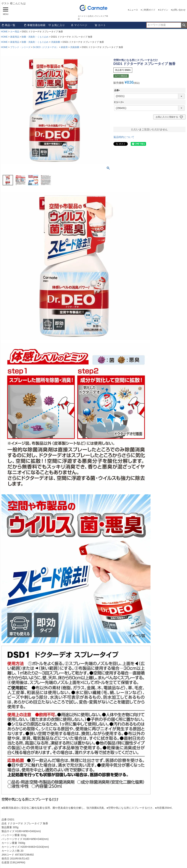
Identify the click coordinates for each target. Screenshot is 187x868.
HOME (4, 32)
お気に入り (57, 25)
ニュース (134, 10)
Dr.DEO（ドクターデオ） (46, 47)
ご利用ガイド (149, 10)
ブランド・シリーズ (20, 47)
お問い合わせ (179, 10)
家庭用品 (15, 37)
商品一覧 (8, 25)
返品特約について (124, 137)
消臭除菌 (56, 42)
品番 (118, 90)
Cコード (119, 102)
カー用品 (15, 32)
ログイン (164, 10)
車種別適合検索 (35, 25)
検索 (184, 25)
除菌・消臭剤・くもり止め (35, 37)
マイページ (79, 25)
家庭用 (64, 47)
